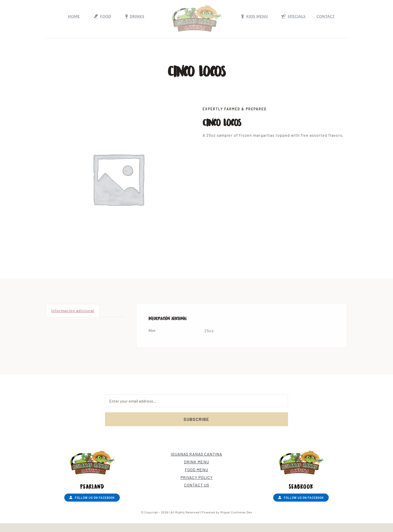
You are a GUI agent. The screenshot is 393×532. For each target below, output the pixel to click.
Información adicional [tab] (73, 312)
